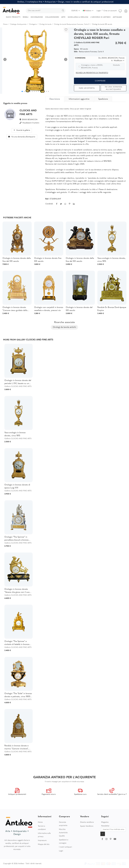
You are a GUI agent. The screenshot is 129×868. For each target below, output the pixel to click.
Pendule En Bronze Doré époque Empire (112, 309)
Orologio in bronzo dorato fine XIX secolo (48, 260)
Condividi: (49, 204)
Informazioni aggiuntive (79, 99)
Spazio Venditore (87, 826)
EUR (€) (76, 11)
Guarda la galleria (22, 130)
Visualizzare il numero (31, 123)
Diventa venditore (87, 822)
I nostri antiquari (65, 847)
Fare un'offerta (87, 88)
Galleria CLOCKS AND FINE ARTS (18, 386)
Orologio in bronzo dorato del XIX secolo (79, 309)
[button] (66, 59)
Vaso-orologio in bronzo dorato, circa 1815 (111, 260)
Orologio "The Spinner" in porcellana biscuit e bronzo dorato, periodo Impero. (16, 539)
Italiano (88, 11)
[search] (46, 11)
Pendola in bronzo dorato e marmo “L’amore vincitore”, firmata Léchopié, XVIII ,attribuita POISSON (16, 748)
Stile (76, 52)
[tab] (55, 99)
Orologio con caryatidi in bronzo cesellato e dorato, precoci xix (49, 309)
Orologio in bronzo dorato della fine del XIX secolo (17, 260)
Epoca (76, 49)
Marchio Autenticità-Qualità (63, 833)
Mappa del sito (44, 844)
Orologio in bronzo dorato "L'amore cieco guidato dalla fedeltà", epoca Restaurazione (16, 309)
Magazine (105, 822)
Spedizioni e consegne (64, 842)
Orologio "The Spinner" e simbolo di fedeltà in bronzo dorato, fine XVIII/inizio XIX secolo (17, 643)
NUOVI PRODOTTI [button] (13, 17)
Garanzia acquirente (63, 824)
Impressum (42, 841)
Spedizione (103, 99)
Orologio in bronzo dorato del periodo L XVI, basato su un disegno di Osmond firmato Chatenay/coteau (18, 382)
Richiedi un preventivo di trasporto (92, 73)
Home (40, 822)
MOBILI (26, 17)
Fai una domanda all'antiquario (114, 88)
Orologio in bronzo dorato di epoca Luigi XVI (17, 486)
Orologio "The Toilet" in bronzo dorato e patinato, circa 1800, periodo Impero (18, 695)
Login (99, 11)
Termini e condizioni (42, 828)
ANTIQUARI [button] (117, 17)
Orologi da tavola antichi (64, 327)
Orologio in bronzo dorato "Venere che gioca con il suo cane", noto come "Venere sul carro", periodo (17, 591)
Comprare (100, 81)
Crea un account (110, 11)
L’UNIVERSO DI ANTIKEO (101, 17)
